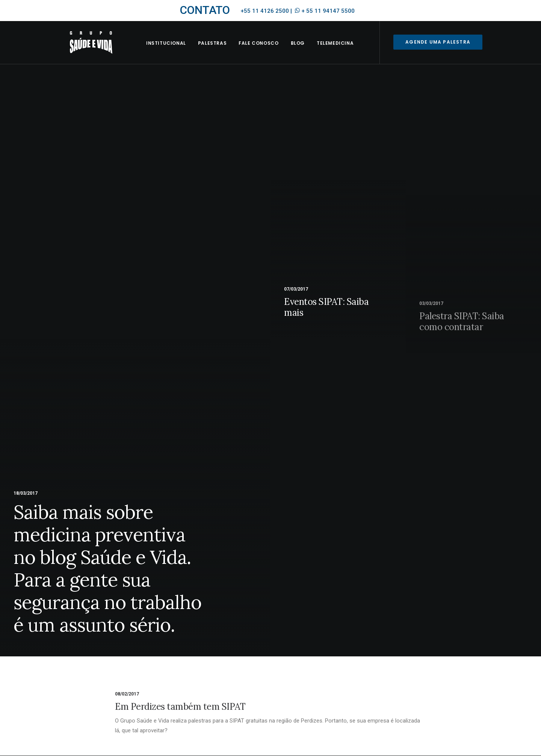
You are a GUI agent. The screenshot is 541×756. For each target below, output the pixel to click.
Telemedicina (344, 51)
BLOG (306, 51)
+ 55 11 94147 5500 (328, 11)
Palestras (221, 51)
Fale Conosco (267, 51)
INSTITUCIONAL (175, 51)
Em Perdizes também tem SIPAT (180, 707)
